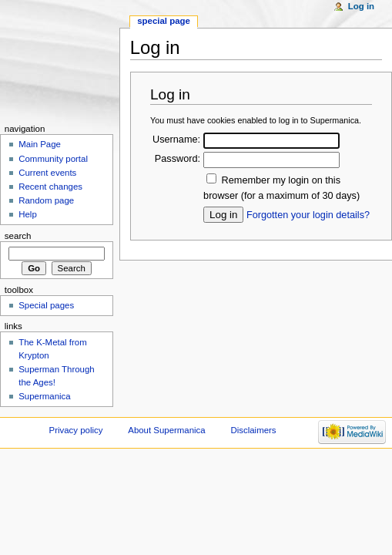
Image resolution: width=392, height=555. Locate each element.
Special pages (46, 305)
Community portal (53, 159)
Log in (361, 6)
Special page (164, 21)
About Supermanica (166, 430)
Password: (178, 159)
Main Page (40, 144)
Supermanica (44, 396)
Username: (176, 140)
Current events (47, 173)
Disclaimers (254, 430)
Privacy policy (76, 430)
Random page (46, 200)
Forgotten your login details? (308, 215)
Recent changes (50, 187)
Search (18, 236)
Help (28, 214)
